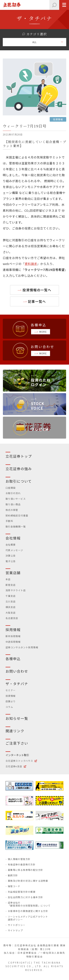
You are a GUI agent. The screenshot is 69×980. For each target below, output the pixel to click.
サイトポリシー (17, 925)
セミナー (11, 690)
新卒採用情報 (13, 636)
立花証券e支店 (14, 766)
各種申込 (13, 659)
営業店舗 (13, 573)
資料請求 (31, 264)
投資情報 (11, 696)
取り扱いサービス (16, 499)
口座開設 (11, 488)
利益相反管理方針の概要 (22, 892)
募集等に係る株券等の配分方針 (26, 870)
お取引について (19, 481)
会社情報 (13, 538)
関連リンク (15, 731)
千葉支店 (11, 596)
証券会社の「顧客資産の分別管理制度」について (29, 904)
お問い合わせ (17, 671)
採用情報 (13, 630)
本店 (8, 579)
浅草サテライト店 (16, 590)
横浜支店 (11, 607)
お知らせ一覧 (17, 718)
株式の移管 (12, 510)
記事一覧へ (37, 301)
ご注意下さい (17, 743)
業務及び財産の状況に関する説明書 (28, 881)
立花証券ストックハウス (19, 761)
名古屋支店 (12, 618)
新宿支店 (11, 585)
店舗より (11, 701)
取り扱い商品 (13, 504)
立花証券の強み (19, 469)
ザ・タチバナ (17, 684)
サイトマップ (15, 930)
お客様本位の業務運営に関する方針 (28, 911)
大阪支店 (11, 613)
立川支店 (11, 601)
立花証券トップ (19, 456)
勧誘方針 (13, 875)
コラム (9, 707)
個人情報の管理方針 (19, 859)
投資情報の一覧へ (37, 290)
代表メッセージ (14, 550)
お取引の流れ (13, 493)
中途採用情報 (13, 642)
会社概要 (11, 545)
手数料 (9, 521)
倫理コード (14, 886)
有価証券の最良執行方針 (22, 864)
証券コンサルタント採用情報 (22, 647)
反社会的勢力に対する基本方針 (26, 897)
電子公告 (11, 561)
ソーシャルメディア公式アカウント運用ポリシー (28, 918)
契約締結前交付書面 (17, 515)
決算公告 (11, 556)
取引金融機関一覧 (16, 526)
